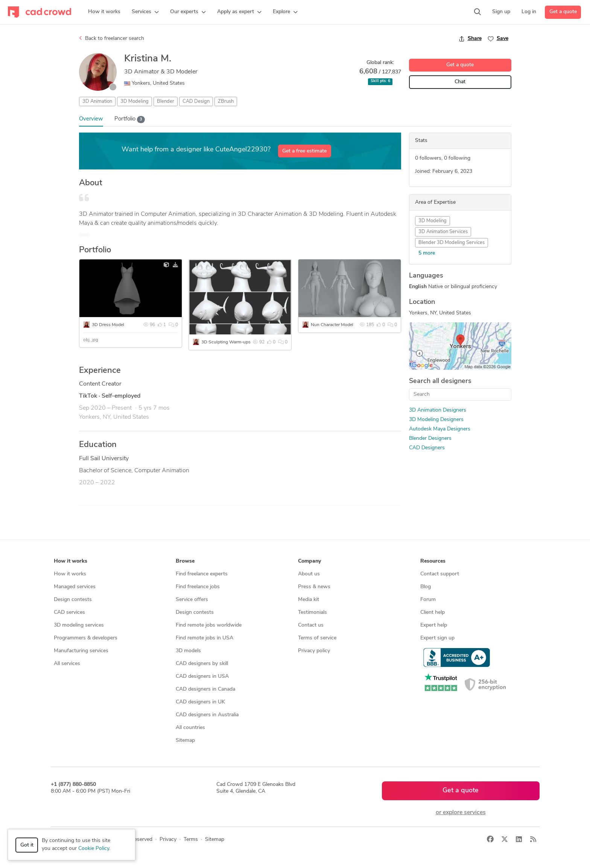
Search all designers (440, 381)
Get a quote (563, 12)
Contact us (311, 625)
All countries (190, 728)
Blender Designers (430, 439)
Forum (428, 600)
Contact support (440, 574)
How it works (70, 574)
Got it (27, 845)
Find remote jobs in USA (205, 638)
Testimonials (312, 612)
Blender (166, 101)
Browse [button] (185, 561)
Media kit (309, 600)
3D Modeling (135, 101)
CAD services (69, 612)
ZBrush (226, 101)
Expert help (434, 625)
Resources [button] (433, 561)
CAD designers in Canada (205, 689)
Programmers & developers (86, 638)
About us (309, 574)
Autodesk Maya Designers (440, 429)
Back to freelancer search (112, 38)
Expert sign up (437, 638)
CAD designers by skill (202, 664)
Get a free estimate (304, 151)
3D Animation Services (443, 232)
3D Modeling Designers (436, 420)
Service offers (192, 600)
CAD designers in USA (202, 677)
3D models (188, 651)
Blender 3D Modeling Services (452, 243)
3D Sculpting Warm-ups (226, 342)
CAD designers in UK (200, 702)
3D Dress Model (108, 325)
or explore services (461, 813)
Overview (91, 119)
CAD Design (196, 101)
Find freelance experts (202, 574)
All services (67, 664)
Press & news (314, 587)
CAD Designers (427, 448)
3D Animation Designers (438, 410)
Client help (433, 612)
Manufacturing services (81, 651)
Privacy (168, 840)
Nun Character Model (332, 325)
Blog (426, 587)
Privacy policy (314, 651)
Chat (460, 82)
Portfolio (130, 120)
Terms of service (317, 638)
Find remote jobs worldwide (209, 625)
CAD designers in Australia (207, 715)
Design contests (73, 600)
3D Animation (97, 101)
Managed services (75, 587)
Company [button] (309, 561)
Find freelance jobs (198, 587)
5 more (427, 253)
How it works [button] (71, 561)
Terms (191, 840)
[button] (145, 12)
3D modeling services (79, 625)
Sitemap (185, 741)
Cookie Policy (94, 849)
